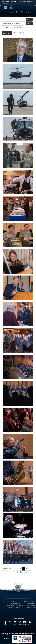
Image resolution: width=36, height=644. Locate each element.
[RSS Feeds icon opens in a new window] (29, 623)
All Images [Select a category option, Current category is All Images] (7, 27)
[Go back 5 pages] (10, 569)
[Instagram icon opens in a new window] (20, 623)
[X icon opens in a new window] (10, 623)
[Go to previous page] (14, 569)
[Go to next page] (17, 573)
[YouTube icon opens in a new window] (25, 623)
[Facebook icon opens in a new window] (5, 623)
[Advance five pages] (21, 572)
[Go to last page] (26, 572)
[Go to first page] (5, 569)
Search (29, 20)
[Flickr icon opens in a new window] (15, 623)
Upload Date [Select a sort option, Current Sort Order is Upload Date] (18, 27)
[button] (9, 3)
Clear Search (7, 33)
